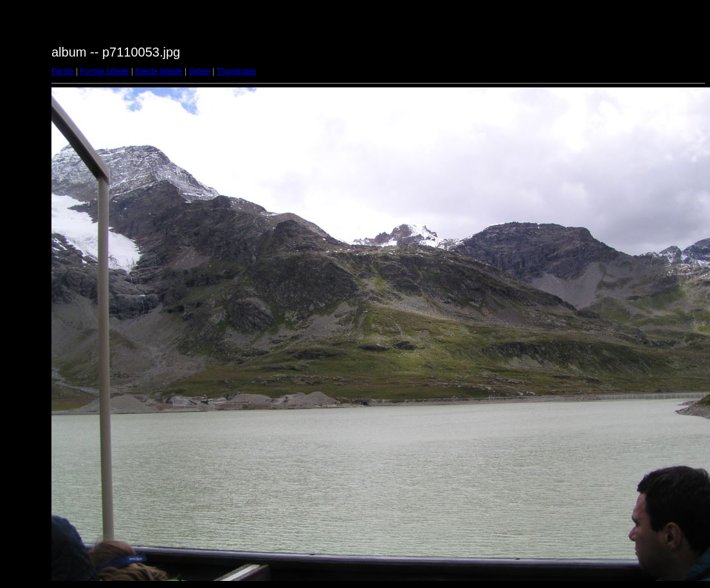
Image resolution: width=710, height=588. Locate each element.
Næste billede (159, 71)
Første (63, 71)
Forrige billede (104, 71)
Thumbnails (236, 71)
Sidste (199, 71)
